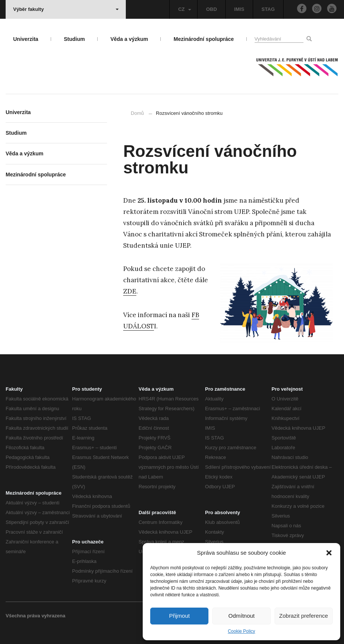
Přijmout (179, 616)
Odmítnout (241, 616)
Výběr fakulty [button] (66, 9)
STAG (268, 9)
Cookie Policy (242, 631)
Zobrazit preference (303, 616)
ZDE (130, 291)
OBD (212, 9)
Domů (137, 113)
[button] (329, 553)
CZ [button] (184, 9)
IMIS (239, 9)
